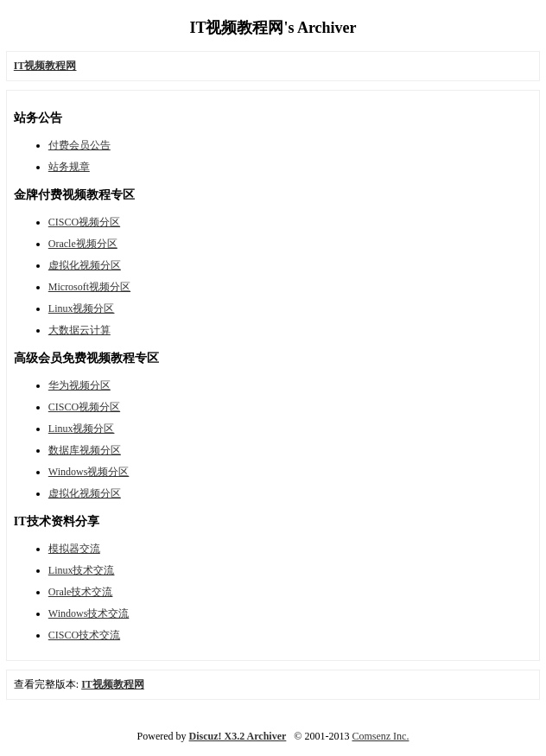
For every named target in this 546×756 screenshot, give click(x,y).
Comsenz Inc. (380, 736)
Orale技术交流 (81, 592)
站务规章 (69, 167)
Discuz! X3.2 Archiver (238, 736)
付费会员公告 (79, 145)
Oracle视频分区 (83, 244)
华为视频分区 (79, 385)
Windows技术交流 (89, 613)
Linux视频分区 (82, 308)
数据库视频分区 (85, 450)
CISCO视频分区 (84, 222)
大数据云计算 (79, 330)
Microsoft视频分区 (89, 287)
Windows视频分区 (89, 472)
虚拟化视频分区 (85, 265)
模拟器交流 (74, 549)
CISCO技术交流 (84, 635)
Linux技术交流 (82, 570)
